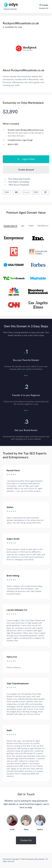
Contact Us (26, 840)
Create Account (26, 170)
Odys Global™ (40, 859)
